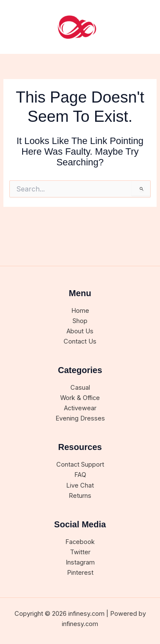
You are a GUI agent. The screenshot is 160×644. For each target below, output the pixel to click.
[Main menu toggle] (143, 27)
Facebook (80, 542)
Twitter (80, 552)
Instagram (80, 562)
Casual (80, 388)
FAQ (80, 475)
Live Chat (80, 485)
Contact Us (80, 341)
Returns (80, 496)
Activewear (80, 408)
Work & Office (80, 398)
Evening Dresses (80, 418)
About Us (80, 331)
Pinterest (80, 573)
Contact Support (80, 465)
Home (80, 311)
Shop (80, 321)
